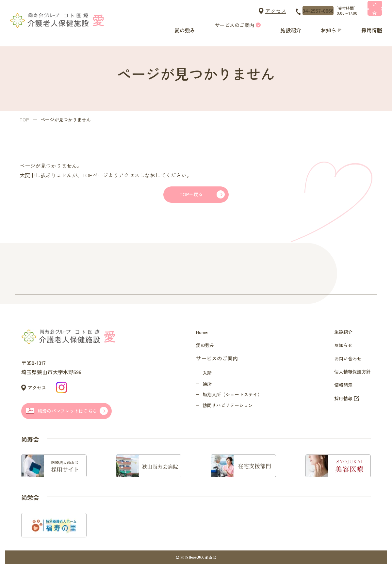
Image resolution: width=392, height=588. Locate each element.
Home (203, 341)
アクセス (215, 11)
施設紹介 (287, 25)
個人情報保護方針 (350, 394)
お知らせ (327, 25)
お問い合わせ (345, 376)
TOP (24, 120)
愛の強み (183, 25)
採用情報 (366, 25)
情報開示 (339, 411)
